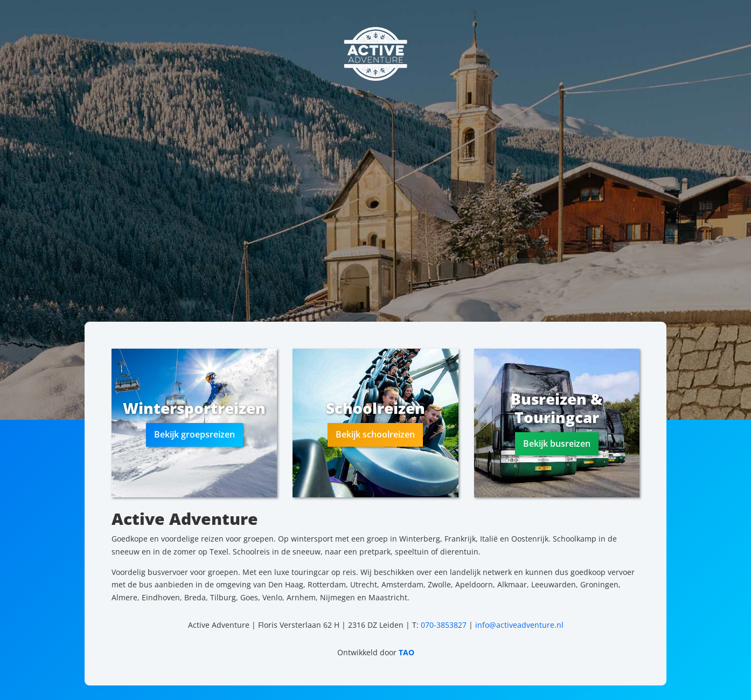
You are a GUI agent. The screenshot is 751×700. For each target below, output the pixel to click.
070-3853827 (444, 625)
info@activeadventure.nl (519, 625)
